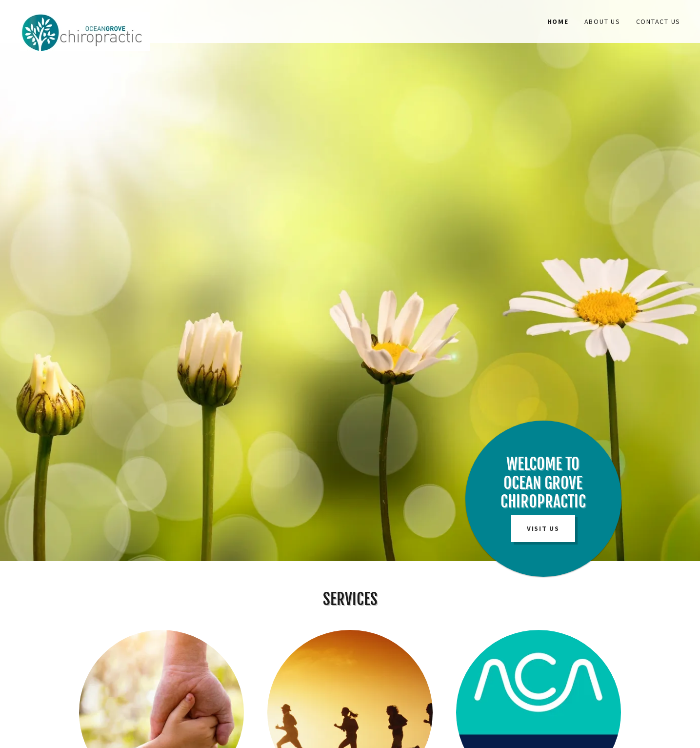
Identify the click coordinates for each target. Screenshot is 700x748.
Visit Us (543, 528)
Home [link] (558, 21)
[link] (102, 16)
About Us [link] (602, 21)
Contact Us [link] (659, 21)
